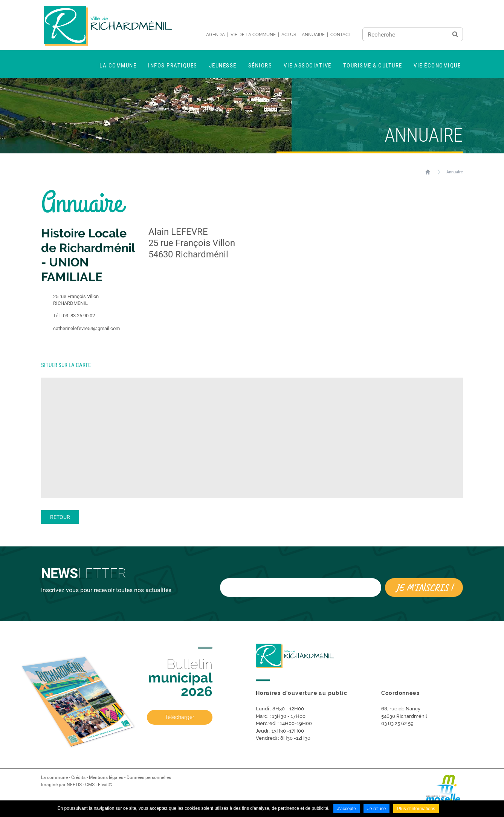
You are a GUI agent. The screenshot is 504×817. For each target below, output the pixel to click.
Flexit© (105, 785)
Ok (455, 34)
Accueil (428, 172)
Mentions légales (106, 777)
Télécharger (180, 717)
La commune (54, 777)
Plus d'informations (416, 809)
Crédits (78, 777)
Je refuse (376, 809)
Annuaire (313, 35)
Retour (60, 517)
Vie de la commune (253, 35)
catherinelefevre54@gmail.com (80, 329)
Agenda (215, 35)
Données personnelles (149, 777)
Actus (289, 35)
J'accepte (347, 809)
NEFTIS (74, 785)
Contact (341, 35)
